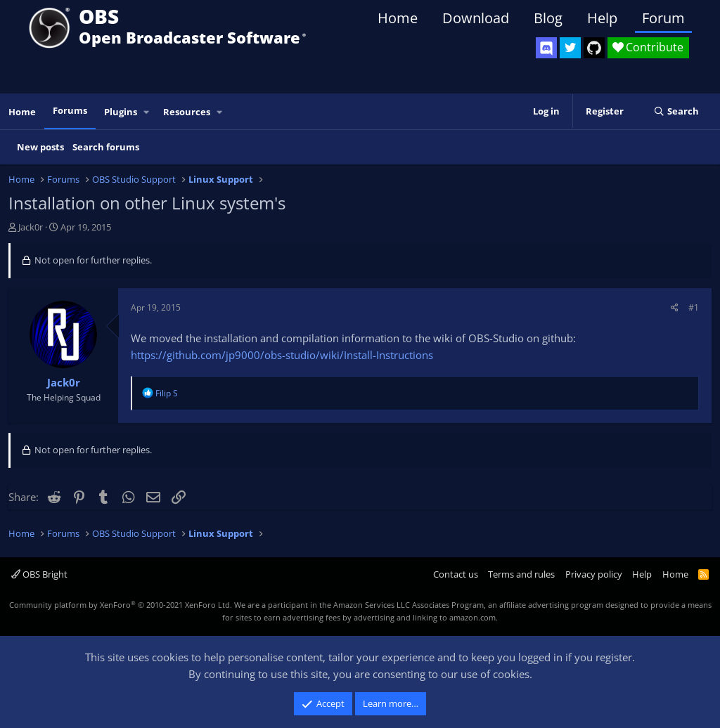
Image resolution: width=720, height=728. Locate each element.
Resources (187, 112)
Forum (663, 18)
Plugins (121, 112)
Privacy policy (594, 574)
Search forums (106, 147)
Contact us (456, 574)
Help (602, 18)
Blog (548, 18)
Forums (70, 110)
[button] (147, 112)
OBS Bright (39, 574)
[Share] (675, 307)
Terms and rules (521, 574)
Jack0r (31, 227)
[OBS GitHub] (594, 48)
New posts (40, 147)
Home (398, 18)
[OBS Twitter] (570, 48)
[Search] (676, 112)
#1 (694, 307)
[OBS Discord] (546, 48)
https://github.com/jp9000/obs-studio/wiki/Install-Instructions (282, 355)
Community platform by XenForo (121, 605)
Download (476, 18)
